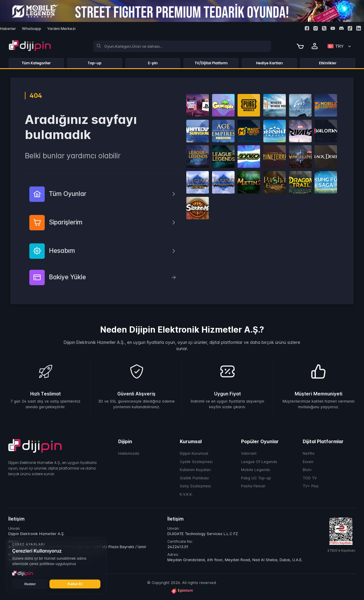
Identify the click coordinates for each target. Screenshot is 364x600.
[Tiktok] (350, 28)
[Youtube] (333, 28)
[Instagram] (316, 28)
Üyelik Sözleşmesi (196, 462)
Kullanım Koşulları (195, 470)
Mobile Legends (256, 470)
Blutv (307, 470)
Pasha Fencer (253, 486)
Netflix (309, 454)
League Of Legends (259, 462)
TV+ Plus (311, 486)
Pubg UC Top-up (256, 478)
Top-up (94, 63)
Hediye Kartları (270, 63)
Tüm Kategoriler (36, 63)
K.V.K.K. (186, 494)
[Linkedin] (359, 28)
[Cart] (300, 46)
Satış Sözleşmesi (195, 486)
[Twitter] (324, 28)
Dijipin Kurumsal (194, 454)
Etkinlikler (328, 63)
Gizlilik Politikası (194, 478)
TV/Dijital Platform (211, 63)
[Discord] (341, 28)
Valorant (249, 454)
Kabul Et (75, 584)
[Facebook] (307, 28)
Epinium (182, 591)
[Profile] (315, 46)
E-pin (153, 63)
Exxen (308, 462)
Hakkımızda (129, 454)
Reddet (30, 584)
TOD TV (310, 478)
